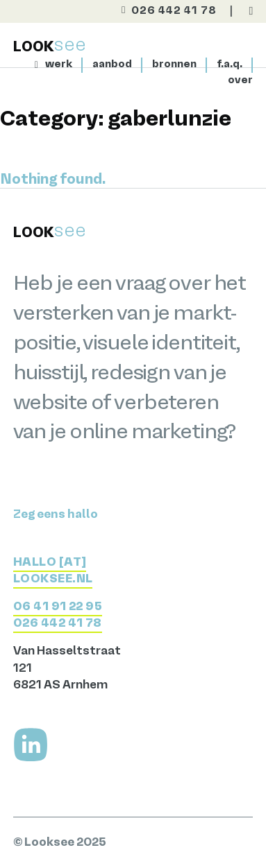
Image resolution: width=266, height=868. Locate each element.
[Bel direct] (164, 12)
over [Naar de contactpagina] (240, 80)
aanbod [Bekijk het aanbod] (112, 64)
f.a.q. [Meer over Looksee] (230, 64)
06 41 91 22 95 (58, 607)
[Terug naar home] (50, 46)
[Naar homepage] (40, 65)
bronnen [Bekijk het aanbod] (174, 64)
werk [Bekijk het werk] (59, 64)
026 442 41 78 (58, 624)
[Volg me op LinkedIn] (31, 745)
